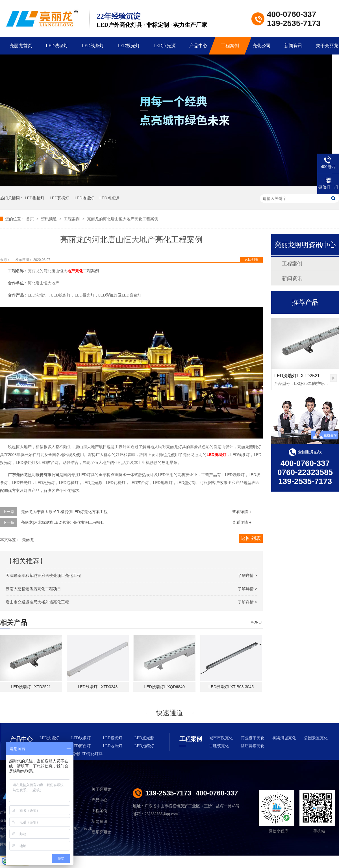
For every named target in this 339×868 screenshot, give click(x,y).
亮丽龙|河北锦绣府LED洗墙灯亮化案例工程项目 (63, 522)
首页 (31, 219)
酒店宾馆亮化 (253, 746)
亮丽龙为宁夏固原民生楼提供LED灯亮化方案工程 (64, 512)
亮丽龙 (28, 540)
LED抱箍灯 (35, 198)
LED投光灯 (129, 46)
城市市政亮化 (221, 738)
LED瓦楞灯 (59, 198)
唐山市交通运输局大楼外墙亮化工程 (37, 602)
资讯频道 (49, 219)
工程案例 (230, 46)
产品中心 (198, 46)
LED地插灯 (113, 746)
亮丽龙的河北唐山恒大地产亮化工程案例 (123, 219)
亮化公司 (262, 46)
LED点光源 (165, 46)
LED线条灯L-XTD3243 (98, 687)
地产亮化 (75, 271)
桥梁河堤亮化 (284, 738)
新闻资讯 (293, 46)
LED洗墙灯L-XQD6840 (165, 687)
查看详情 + (242, 512)
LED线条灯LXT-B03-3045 (231, 687)
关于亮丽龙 (101, 789)
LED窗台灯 (81, 746)
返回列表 (251, 259)
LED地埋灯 (84, 198)
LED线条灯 (93, 46)
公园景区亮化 (316, 738)
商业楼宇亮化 (253, 738)
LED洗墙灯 (57, 46)
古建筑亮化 (219, 746)
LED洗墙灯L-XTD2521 (31, 687)
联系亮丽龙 (101, 832)
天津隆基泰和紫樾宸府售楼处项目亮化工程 (43, 575)
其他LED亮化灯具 (87, 754)
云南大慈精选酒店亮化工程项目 (33, 589)
